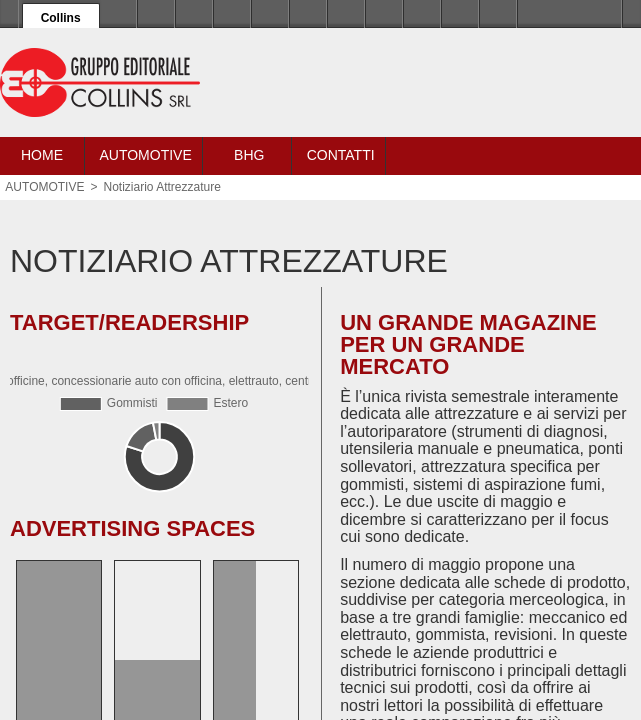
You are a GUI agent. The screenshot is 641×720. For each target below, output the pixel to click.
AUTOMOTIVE (44, 187)
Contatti (341, 155)
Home (42, 155)
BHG (249, 155)
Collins (61, 18)
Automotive (145, 155)
